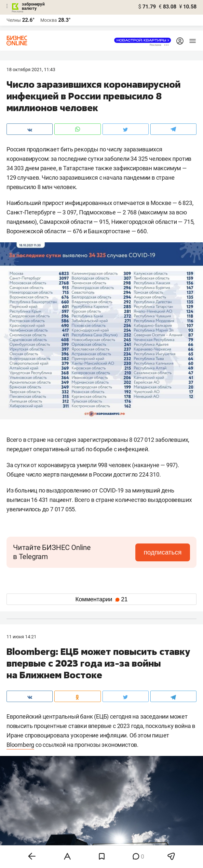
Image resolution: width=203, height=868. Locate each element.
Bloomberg (20, 745)
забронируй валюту (33, 6)
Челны (14, 20)
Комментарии (101, 599)
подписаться (163, 552)
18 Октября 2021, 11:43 (31, 70)
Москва (49, 20)
